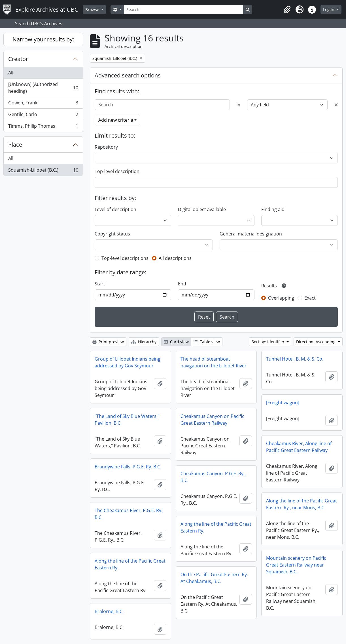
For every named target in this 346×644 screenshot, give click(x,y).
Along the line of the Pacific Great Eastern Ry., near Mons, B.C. (302, 504)
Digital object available (202, 209)
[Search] (184, 10)
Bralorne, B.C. (109, 611)
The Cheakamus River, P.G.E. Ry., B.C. (129, 514)
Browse (93, 10)
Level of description (115, 209)
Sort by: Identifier (269, 342)
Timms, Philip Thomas (43, 127)
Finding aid (273, 209)
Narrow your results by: (43, 39)
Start (100, 284)
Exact (310, 298)
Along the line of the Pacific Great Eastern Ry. (216, 527)
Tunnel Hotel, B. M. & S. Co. (295, 359)
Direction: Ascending (316, 342)
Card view (176, 342)
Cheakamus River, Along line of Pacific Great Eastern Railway (299, 447)
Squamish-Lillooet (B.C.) (43, 171)
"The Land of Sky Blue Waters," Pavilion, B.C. (127, 420)
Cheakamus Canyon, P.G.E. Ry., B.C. (213, 477)
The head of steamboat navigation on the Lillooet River (214, 362)
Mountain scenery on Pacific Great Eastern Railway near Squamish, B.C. (296, 565)
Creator (18, 59)
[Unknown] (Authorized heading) (43, 88)
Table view (207, 342)
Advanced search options (128, 75)
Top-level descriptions (125, 258)
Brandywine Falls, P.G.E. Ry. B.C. (128, 467)
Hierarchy (144, 342)
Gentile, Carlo (43, 116)
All (11, 73)
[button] (287, 10)
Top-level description (117, 171)
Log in (329, 10)
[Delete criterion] (336, 105)
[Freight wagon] (283, 403)
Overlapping (281, 298)
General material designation (251, 234)
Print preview (108, 342)
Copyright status (112, 234)
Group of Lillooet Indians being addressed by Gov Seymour (128, 362)
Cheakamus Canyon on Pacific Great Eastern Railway (212, 420)
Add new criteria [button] (116, 120)
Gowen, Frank (43, 104)
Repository (106, 147)
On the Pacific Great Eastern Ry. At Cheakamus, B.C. (214, 578)
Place (15, 145)
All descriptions (175, 258)
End (182, 284)
